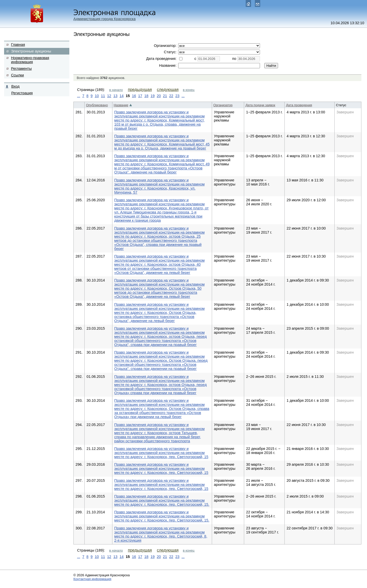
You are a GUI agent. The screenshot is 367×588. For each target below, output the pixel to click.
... (78, 96)
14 (122, 96)
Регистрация (22, 93)
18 (146, 96)
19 (153, 96)
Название (121, 105)
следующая (168, 90)
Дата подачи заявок (260, 105)
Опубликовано (97, 105)
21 (165, 96)
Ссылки (17, 75)
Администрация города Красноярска (104, 19)
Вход (15, 86)
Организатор (223, 105)
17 (140, 96)
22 (171, 96)
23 (177, 96)
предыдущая (140, 90)
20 (159, 96)
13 (115, 96)
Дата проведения (299, 105)
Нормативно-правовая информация (30, 60)
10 (97, 96)
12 (109, 96)
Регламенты (21, 69)
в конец (189, 90)
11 (103, 96)
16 (134, 96)
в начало (116, 90)
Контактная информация (92, 579)
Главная (18, 45)
